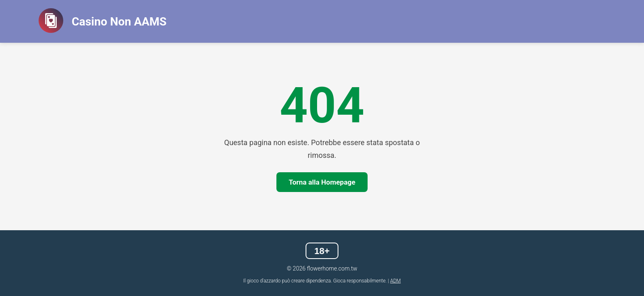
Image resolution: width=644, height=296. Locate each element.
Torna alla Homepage (322, 182)
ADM (396, 281)
